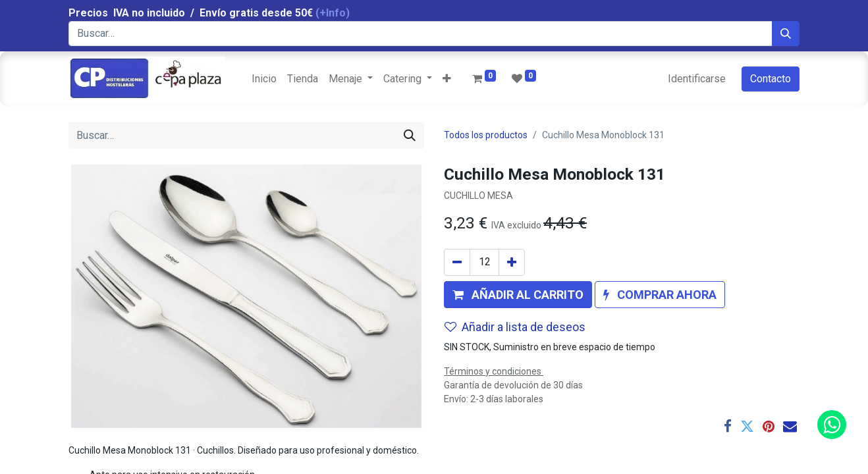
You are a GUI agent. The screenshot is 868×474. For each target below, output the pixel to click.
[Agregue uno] (512, 262)
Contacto (771, 79)
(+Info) (333, 13)
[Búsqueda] (786, 34)
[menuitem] (264, 79)
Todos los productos (486, 135)
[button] (447, 79)
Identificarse (697, 79)
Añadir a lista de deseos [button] (515, 327)
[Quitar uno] (457, 262)
